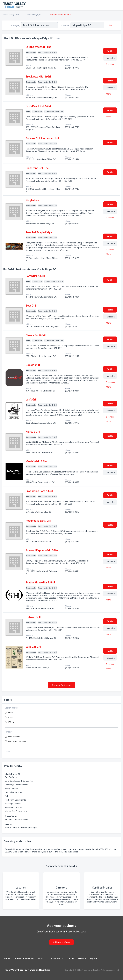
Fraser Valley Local (11, 14)
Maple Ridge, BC (35, 14)
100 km (11, 722)
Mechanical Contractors (16, 811)
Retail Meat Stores (13, 807)
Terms (71, 958)
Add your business (61, 942)
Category (16, 26)
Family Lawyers (12, 788)
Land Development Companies (19, 781)
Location (65, 26)
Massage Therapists (14, 804)
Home (7, 958)
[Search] (111, 25)
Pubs (7, 796)
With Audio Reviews (17, 741)
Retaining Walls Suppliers (16, 785)
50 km (10, 717)
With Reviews (14, 736)
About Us (43, 958)
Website (111, 58)
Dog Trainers (11, 777)
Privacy (82, 958)
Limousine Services (13, 792)
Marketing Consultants (15, 800)
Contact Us (57, 958)
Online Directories (24, 958)
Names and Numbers (39, 970)
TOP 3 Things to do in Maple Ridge (21, 827)
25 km (10, 712)
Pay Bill (93, 958)
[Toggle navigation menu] (119, 5)
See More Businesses (62, 685)
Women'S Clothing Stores (17, 819)
